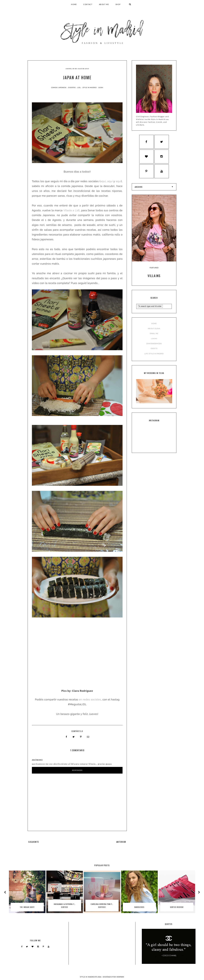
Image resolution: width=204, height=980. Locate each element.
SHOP (118, 4)
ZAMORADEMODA (154, 344)
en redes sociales (90, 699)
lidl (79, 87)
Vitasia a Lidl (71, 210)
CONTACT (88, 4)
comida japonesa (59, 87)
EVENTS (154, 349)
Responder (77, 770)
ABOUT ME (104, 4)
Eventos (72, 87)
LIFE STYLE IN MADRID (154, 354)
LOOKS (154, 339)
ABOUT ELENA (154, 329)
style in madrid (90, 87)
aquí (103, 181)
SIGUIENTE (34, 841)
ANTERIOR (121, 841)
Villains (154, 276)
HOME (74, 4)
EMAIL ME (154, 334)
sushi (101, 87)
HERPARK (120, 976)
